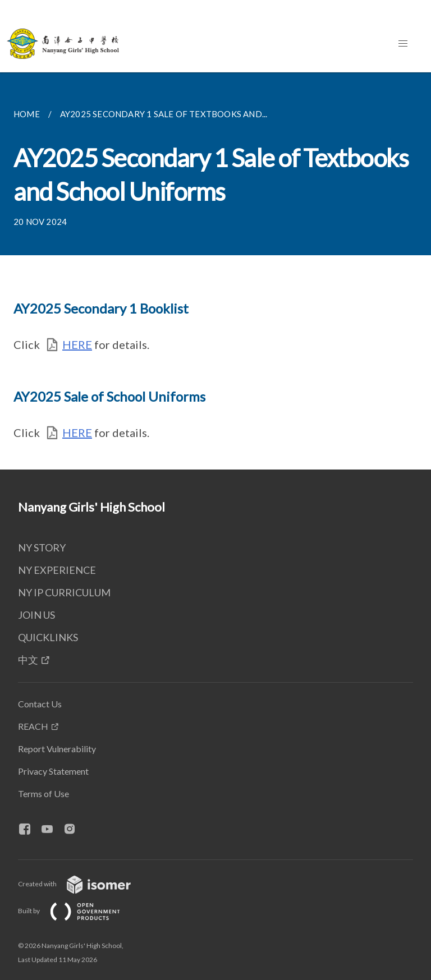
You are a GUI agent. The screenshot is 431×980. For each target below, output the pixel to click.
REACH (33, 726)
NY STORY (42, 547)
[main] (215, 271)
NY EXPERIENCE (57, 570)
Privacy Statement (53, 771)
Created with (83, 884)
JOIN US (36, 615)
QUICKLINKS (48, 637)
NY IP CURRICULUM (64, 592)
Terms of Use (43, 793)
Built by (78, 911)
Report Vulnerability (57, 749)
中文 (28, 660)
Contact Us (40, 704)
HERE (77, 344)
